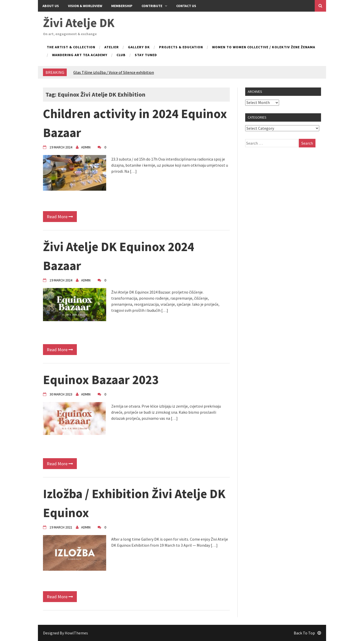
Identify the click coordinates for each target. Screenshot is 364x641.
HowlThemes (76, 633)
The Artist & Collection (71, 47)
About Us (51, 6)
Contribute (154, 6)
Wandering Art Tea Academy (80, 55)
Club (121, 55)
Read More (60, 217)
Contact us (186, 6)
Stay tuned (146, 55)
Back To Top (307, 633)
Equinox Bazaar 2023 (101, 380)
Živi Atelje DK (79, 23)
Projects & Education (181, 47)
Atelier (112, 47)
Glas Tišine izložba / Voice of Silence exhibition (114, 72)
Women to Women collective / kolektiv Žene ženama (264, 47)
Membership (122, 6)
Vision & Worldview (85, 6)
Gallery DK (139, 47)
